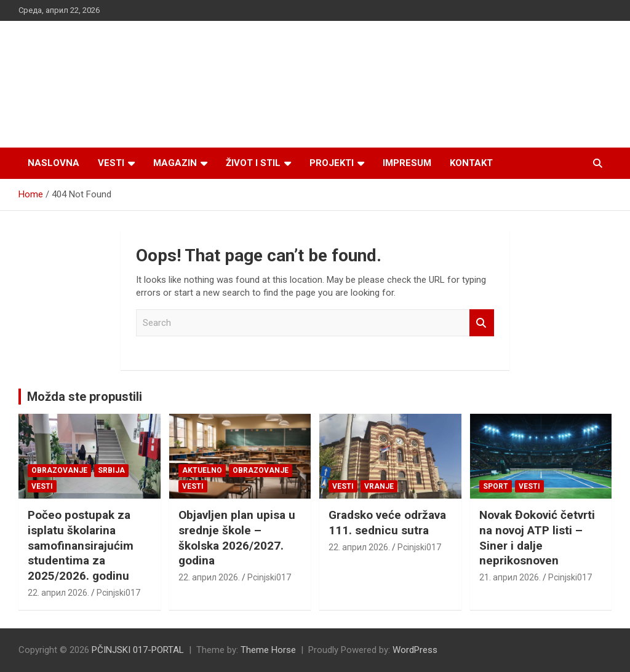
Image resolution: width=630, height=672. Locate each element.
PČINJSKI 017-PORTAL (138, 650)
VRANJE (379, 486)
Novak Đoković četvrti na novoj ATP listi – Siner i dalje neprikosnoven (537, 538)
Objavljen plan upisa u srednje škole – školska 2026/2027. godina (237, 538)
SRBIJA (111, 470)
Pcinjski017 (118, 593)
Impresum (407, 163)
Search (482, 323)
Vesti (111, 163)
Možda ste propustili (85, 397)
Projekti (332, 163)
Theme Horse (268, 650)
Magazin (175, 163)
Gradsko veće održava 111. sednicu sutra (387, 523)
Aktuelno (202, 470)
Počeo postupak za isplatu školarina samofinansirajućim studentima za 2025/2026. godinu (81, 545)
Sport (496, 486)
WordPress (415, 650)
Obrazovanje (59, 470)
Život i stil (253, 163)
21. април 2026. (510, 577)
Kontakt (471, 163)
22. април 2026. (58, 593)
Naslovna (54, 163)
